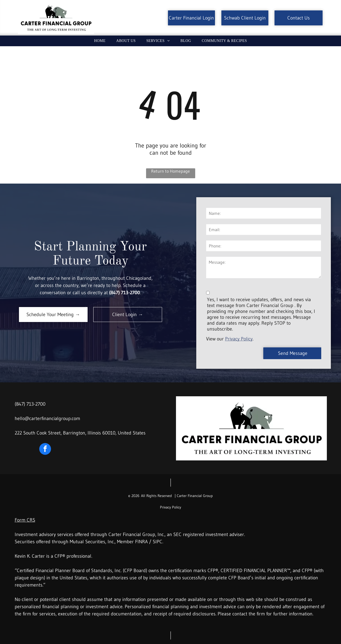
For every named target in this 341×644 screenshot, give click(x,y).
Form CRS (25, 520)
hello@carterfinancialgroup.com (47, 418)
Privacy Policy (239, 339)
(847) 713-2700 (30, 404)
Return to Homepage (170, 171)
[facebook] (45, 450)
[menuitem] (100, 41)
